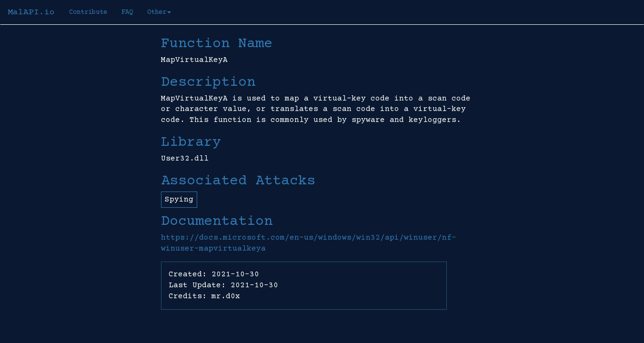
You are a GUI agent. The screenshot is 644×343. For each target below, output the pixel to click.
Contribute (88, 12)
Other (159, 12)
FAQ (127, 12)
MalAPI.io (31, 12)
